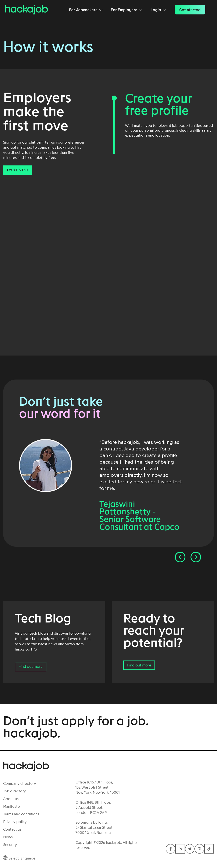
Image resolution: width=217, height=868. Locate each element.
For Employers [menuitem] (127, 10)
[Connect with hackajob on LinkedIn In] (180, 849)
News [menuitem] (8, 837)
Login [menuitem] (158, 10)
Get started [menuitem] (190, 10)
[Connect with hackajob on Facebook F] (170, 849)
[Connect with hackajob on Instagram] (199, 849)
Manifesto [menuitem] (12, 806)
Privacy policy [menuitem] (15, 822)
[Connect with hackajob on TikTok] (209, 849)
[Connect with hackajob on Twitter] (190, 849)
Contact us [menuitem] (12, 829)
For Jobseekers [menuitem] (86, 10)
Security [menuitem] (10, 845)
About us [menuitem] (11, 799)
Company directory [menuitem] (20, 783)
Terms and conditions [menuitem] (21, 814)
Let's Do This (18, 170)
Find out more (31, 666)
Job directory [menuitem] (15, 791)
